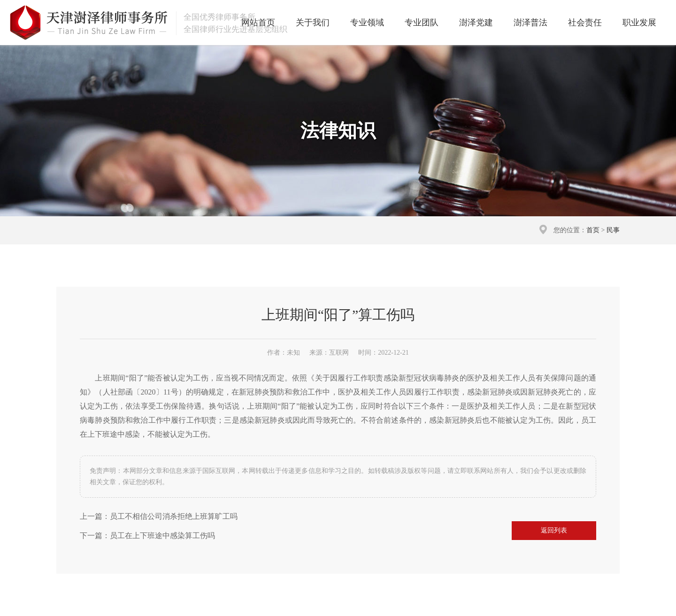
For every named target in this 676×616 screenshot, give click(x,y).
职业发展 (639, 23)
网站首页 (258, 23)
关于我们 (313, 23)
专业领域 (367, 23)
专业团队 (422, 23)
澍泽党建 (476, 23)
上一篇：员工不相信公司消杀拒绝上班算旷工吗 (159, 516)
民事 (613, 230)
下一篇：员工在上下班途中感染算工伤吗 (147, 536)
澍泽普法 (530, 23)
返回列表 (554, 530)
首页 (593, 230)
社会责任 (585, 23)
